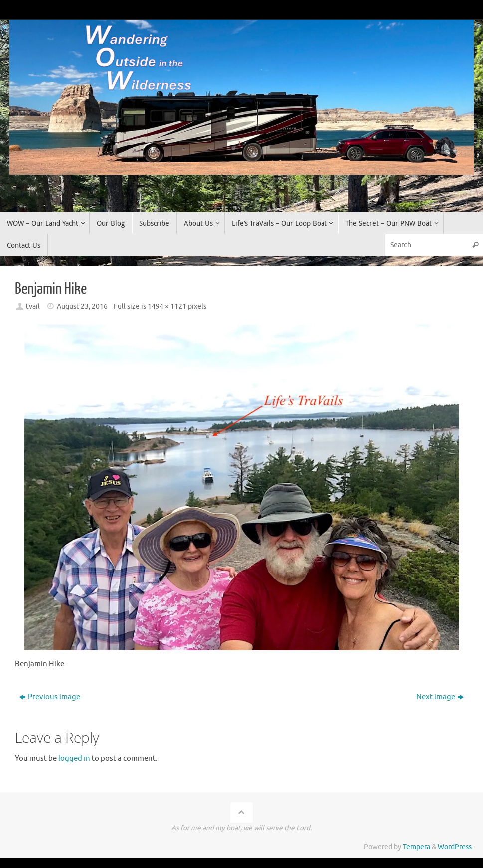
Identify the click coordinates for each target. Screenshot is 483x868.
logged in (74, 759)
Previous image (50, 697)
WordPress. (455, 847)
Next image (440, 697)
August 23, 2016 (82, 307)
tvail (33, 307)
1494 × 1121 (167, 307)
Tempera (416, 847)
